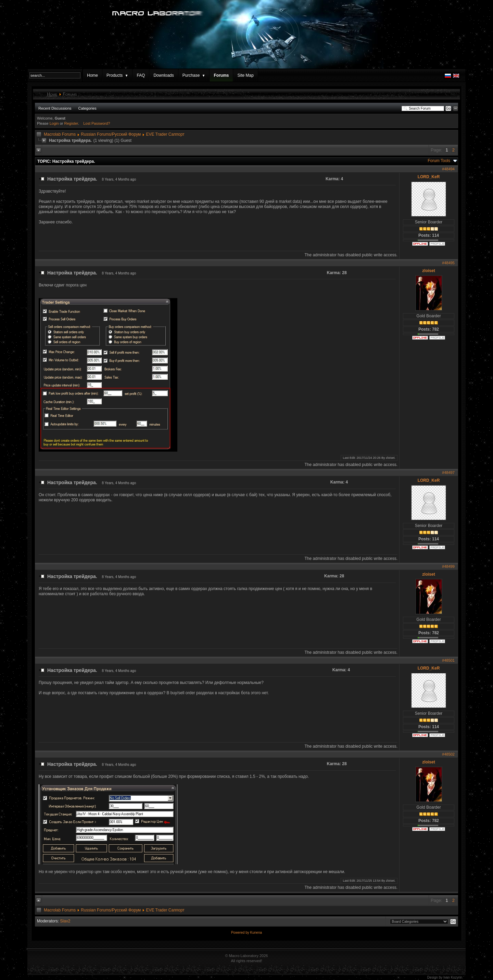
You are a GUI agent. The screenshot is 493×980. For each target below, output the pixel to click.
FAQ (141, 75)
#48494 (448, 169)
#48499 (448, 566)
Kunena (256, 933)
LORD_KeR (429, 177)
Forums (221, 75)
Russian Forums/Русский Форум (111, 134)
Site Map (245, 75)
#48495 (448, 263)
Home (92, 75)
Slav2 (65, 921)
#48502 (448, 754)
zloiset (428, 271)
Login (54, 123)
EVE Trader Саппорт (165, 134)
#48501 (448, 660)
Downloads (163, 75)
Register (71, 123)
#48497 (448, 473)
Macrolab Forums (60, 134)
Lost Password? (97, 123)
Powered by (241, 933)
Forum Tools (439, 161)
